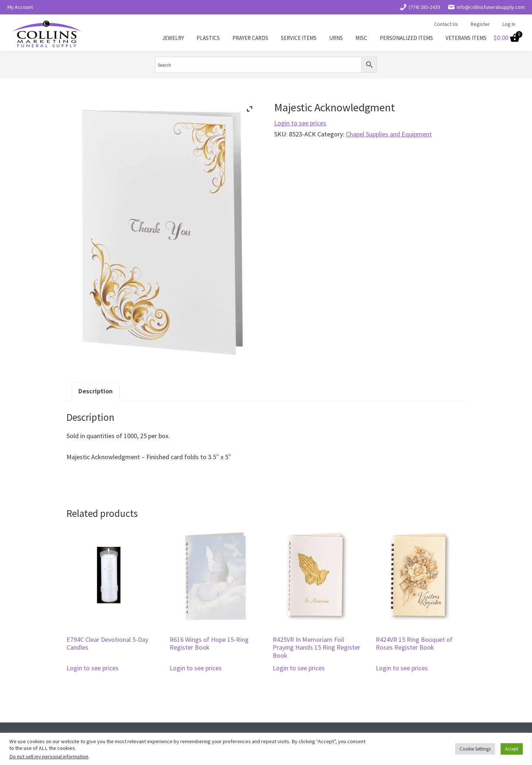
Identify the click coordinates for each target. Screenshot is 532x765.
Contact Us (446, 24)
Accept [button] (512, 749)
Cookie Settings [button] (475, 749)
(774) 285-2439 (420, 7)
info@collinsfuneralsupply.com (486, 7)
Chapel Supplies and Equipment (389, 134)
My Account (20, 7)
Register (480, 24)
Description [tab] (96, 391)
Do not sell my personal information (49, 756)
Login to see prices (300, 123)
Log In (509, 24)
